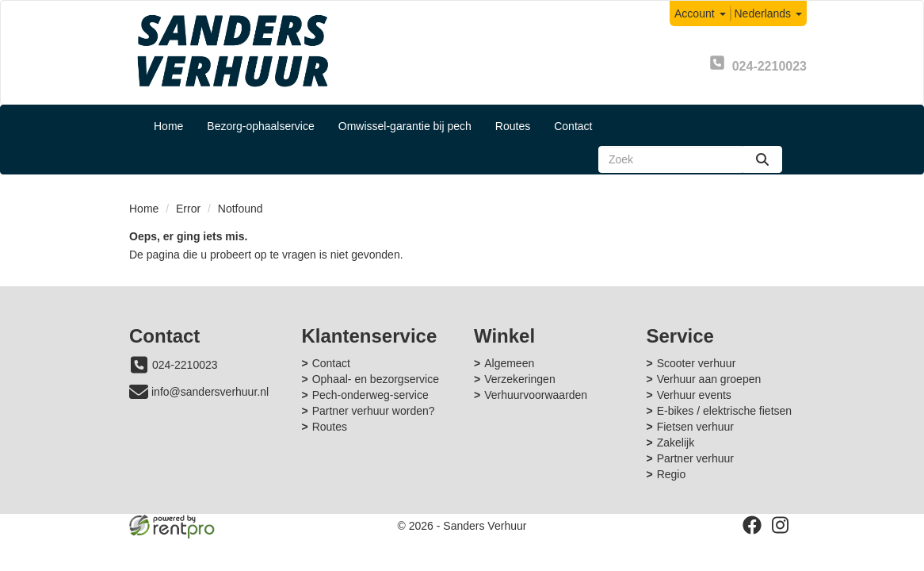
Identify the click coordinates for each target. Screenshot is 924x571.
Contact (573, 126)
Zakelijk (676, 443)
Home (168, 126)
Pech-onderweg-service (370, 395)
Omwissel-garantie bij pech (405, 126)
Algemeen (509, 363)
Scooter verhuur (697, 363)
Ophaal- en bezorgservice (376, 379)
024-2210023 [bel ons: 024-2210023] (185, 365)
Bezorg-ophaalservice (260, 126)
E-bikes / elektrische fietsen (724, 411)
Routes (513, 126)
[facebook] (752, 525)
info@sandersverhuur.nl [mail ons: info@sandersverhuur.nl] (210, 392)
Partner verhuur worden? (374, 411)
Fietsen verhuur (695, 427)
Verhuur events (694, 395)
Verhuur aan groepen (709, 379)
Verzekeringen (520, 379)
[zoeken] (762, 159)
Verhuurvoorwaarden (536, 395)
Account (700, 13)
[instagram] (781, 525)
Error (188, 209)
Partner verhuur (695, 458)
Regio (672, 474)
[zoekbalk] (670, 159)
